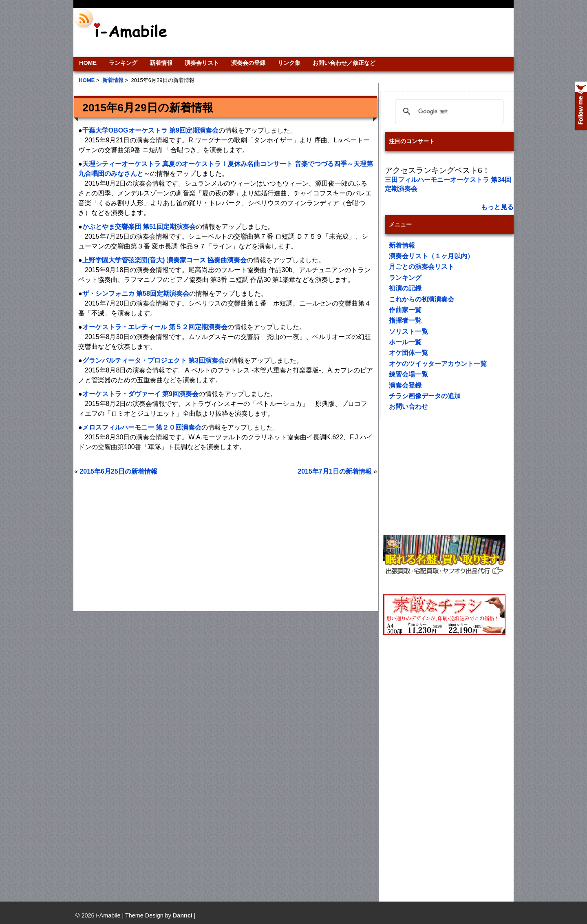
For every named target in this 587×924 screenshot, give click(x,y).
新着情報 (161, 63)
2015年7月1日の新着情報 (334, 471)
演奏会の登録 (248, 63)
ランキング (123, 63)
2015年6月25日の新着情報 (118, 471)
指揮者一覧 (405, 320)
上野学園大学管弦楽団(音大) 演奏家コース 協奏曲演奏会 (165, 260)
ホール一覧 (405, 342)
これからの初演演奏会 (421, 299)
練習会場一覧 (408, 374)
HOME (88, 63)
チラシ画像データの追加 (425, 396)
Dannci (183, 915)
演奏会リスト (202, 63)
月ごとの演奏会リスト (421, 267)
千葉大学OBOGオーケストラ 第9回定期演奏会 (150, 130)
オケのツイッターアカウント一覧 (438, 364)
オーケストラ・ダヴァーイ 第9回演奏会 (140, 394)
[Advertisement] (349, 33)
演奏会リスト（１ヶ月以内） (431, 256)
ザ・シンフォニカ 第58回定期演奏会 (136, 294)
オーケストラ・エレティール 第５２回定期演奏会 (155, 327)
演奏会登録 (405, 385)
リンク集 (289, 63)
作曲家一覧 (405, 310)
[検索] (448, 111)
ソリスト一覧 (408, 331)
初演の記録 (405, 288)
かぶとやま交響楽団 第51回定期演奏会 (139, 227)
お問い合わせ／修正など (344, 63)
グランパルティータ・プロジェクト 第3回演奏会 (153, 360)
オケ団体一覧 (408, 353)
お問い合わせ (408, 407)
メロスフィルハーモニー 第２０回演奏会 (142, 427)
